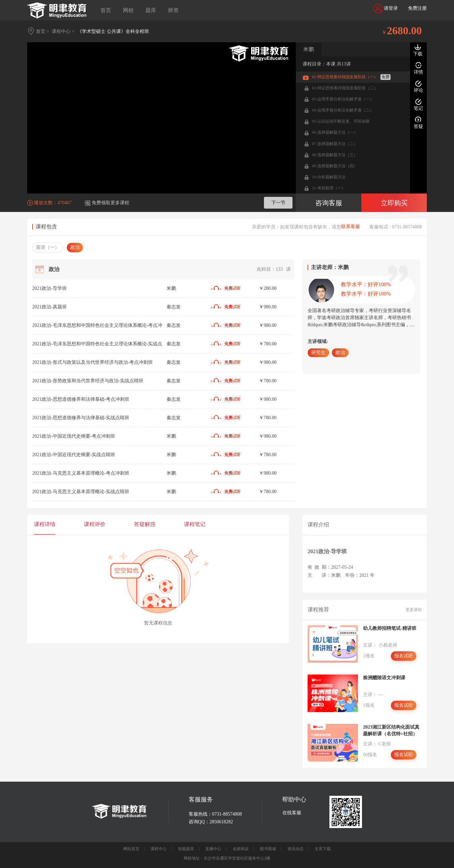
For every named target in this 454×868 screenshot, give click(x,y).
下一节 (278, 203)
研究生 (318, 353)
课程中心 (158, 849)
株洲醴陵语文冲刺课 (384, 678)
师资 (173, 10)
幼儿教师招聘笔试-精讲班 (390, 628)
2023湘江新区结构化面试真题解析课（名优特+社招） (391, 730)
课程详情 (45, 524)
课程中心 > (63, 31)
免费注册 (417, 8)
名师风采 (241, 849)
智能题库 (186, 849)
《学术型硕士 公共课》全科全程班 (113, 31)
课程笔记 (195, 524)
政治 (75, 247)
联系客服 (351, 227)
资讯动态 (296, 849)
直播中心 (213, 849)
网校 (128, 10)
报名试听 (404, 656)
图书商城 (268, 849)
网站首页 (131, 849)
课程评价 (95, 524)
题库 (151, 10)
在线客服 (292, 813)
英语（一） (48, 247)
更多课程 (414, 610)
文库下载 (323, 849)
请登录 (386, 9)
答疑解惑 (145, 524)
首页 (106, 10)
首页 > (42, 31)
